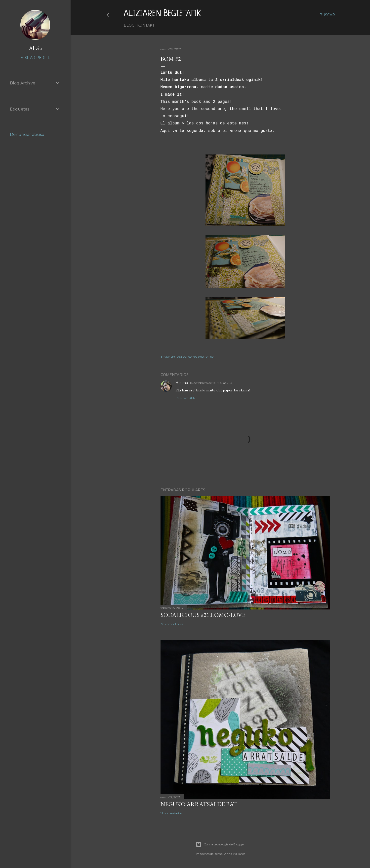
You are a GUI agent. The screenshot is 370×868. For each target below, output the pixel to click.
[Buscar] (327, 15)
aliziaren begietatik (162, 14)
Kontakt (146, 25)
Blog (129, 25)
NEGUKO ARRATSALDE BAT (199, 804)
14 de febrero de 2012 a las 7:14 (211, 383)
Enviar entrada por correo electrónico (187, 357)
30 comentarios (172, 624)
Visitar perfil (35, 58)
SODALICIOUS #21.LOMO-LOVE (203, 615)
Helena (182, 383)
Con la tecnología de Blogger (220, 844)
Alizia (35, 48)
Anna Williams (235, 854)
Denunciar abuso (27, 134)
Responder (185, 398)
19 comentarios (171, 813)
